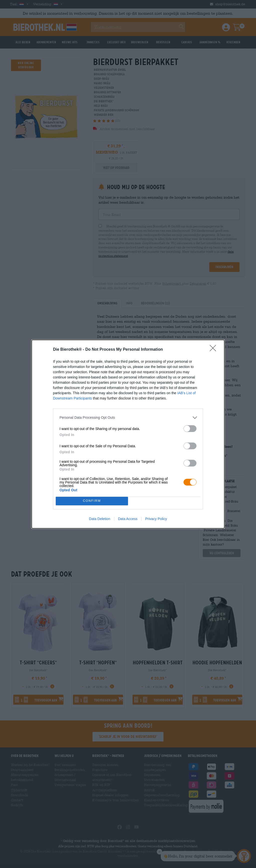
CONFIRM (92, 501)
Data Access (128, 519)
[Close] (214, 350)
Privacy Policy (156, 519)
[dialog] (128, 434)
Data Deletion (100, 519)
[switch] (190, 429)
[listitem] (128, 418)
